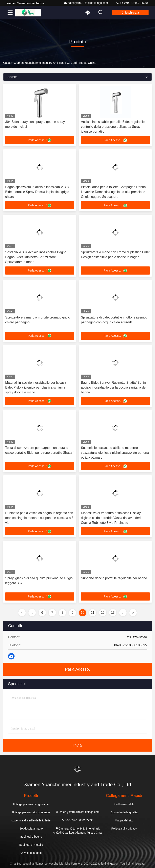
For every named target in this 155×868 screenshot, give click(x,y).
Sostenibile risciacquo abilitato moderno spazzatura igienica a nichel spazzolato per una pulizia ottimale (115, 453)
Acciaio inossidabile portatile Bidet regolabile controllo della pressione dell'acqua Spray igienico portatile (113, 127)
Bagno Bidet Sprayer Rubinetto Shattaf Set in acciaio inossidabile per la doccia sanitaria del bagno (114, 387)
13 (113, 613)
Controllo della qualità (124, 812)
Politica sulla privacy (124, 829)
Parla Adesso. (77, 669)
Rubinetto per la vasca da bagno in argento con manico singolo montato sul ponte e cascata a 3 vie (39, 518)
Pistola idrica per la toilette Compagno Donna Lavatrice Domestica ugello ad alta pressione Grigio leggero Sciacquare (113, 192)
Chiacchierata (130, 13)
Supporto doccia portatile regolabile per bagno (114, 578)
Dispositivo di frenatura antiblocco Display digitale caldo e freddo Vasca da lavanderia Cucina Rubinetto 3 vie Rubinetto (112, 518)
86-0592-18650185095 (132, 3)
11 (93, 613)
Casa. (7, 63)
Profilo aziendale (124, 804)
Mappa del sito (124, 820)
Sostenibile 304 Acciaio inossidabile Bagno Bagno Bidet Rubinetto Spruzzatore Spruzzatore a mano (36, 257)
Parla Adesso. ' (40, 140)
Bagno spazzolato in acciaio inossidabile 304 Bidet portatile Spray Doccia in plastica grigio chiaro (37, 192)
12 (103, 613)
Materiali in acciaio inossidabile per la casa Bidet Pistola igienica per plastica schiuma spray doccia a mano (36, 387)
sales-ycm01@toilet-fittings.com (86, 3)
